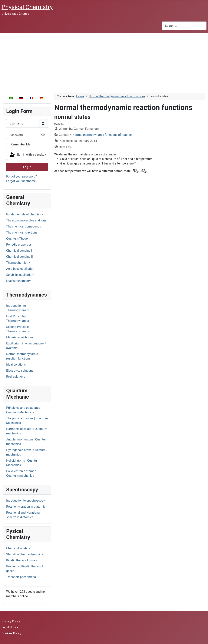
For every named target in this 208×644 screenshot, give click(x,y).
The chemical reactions (22, 232)
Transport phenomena (21, 577)
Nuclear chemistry (18, 281)
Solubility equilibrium (20, 275)
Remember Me (21, 144)
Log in (27, 167)
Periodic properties (19, 245)
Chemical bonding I (19, 251)
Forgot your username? (22, 181)
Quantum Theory (17, 239)
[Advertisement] (104, 61)
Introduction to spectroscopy (25, 501)
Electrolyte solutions (20, 371)
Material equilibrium (20, 337)
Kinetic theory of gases (22, 560)
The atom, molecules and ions (26, 220)
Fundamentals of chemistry (25, 214)
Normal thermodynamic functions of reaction (103, 135)
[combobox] (184, 26)
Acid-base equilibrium (21, 269)
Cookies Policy (11, 633)
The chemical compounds (24, 226)
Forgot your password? (21, 176)
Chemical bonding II (20, 257)
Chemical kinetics (18, 548)
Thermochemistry (18, 263)
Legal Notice (10, 627)
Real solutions (16, 377)
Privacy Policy (11, 621)
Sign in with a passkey (28, 155)
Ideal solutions (16, 365)
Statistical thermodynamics (25, 554)
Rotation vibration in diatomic (26, 507)
